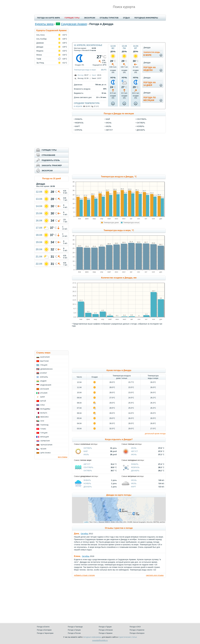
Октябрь (88, 448)
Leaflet (86, 522)
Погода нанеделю (150, 69)
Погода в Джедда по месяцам (119, 114)
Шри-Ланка (46, 453)
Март (134, 487)
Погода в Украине (106, 633)
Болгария (45, 357)
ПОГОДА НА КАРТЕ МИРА (49, 18)
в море (152, 54)
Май (86, 451)
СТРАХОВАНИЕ (48, 155)
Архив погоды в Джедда (119, 370)
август (109, 130)
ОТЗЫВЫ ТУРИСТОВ (109, 18)
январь (79, 119)
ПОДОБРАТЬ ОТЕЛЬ (51, 160)
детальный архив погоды (155, 434)
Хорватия (45, 441)
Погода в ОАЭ (135, 627)
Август (135, 451)
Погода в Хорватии (137, 630)
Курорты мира (44, 24)
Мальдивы (45, 409)
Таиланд (44, 425)
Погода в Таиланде (75, 627)
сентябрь (142, 119)
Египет (44, 373)
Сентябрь (88, 467)
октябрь (141, 123)
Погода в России (74, 633)
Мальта (44, 413)
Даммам (40, 43)
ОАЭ (42, 421)
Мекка (39, 55)
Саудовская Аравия (74, 24)
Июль (86, 455)
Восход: (81, 75)
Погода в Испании (106, 630)
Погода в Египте (43, 627)
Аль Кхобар (42, 39)
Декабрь (135, 471)
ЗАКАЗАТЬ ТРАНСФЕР (52, 165)
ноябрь (141, 126)
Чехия (43, 449)
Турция (44, 433)
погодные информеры (92, 637)
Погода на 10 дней (52, 178)
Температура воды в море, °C (119, 230)
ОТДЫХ (126, 18)
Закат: (94, 75)
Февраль (135, 467)
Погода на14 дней (150, 84)
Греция (44, 365)
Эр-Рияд (40, 63)
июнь (109, 123)
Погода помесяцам (150, 99)
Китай (43, 401)
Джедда (40, 47)
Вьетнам (44, 361)
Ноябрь (87, 483)
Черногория (46, 445)
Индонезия (46, 385)
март (78, 126)
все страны (63, 457)
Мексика (45, 417)
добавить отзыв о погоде (84, 575)
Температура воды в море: (85, 70)
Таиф (39, 59)
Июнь (134, 455)
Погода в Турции (105, 627)
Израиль (44, 377)
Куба (43, 405)
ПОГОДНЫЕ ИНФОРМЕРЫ (146, 18)
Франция (45, 437)
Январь (135, 464)
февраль (79, 123)
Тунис (43, 429)
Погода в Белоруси (137, 633)
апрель (79, 130)
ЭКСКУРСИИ (90, 18)
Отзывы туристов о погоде (119, 528)
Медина (40, 51)
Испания (45, 389)
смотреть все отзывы (155, 575)
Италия (44, 393)
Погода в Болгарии (44, 630)
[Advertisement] (119, 34)
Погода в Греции (74, 630)
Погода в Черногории (45, 633)
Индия (43, 381)
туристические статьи (128, 637)
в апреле (78, 106)
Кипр (43, 397)
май (108, 119)
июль (109, 126)
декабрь (141, 130)
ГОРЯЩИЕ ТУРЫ (72, 18)
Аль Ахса (41, 35)
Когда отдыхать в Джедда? (119, 439)
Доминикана (47, 369)
